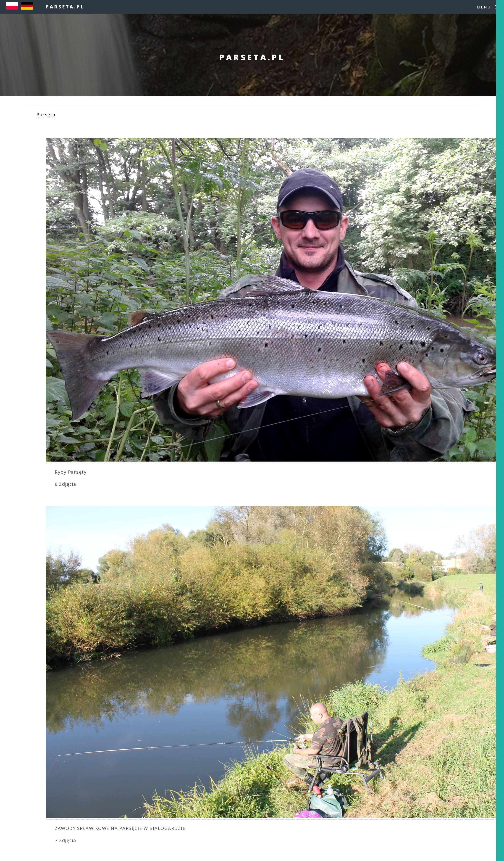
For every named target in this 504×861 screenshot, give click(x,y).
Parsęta (46, 115)
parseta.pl (65, 7)
